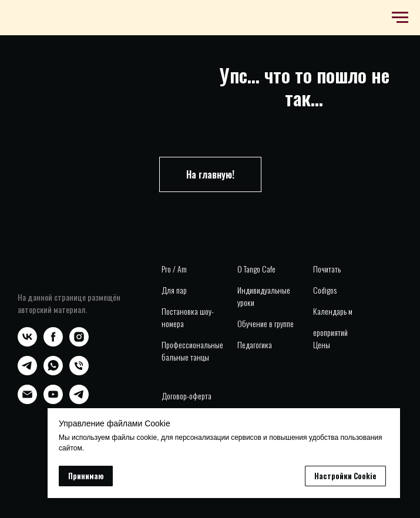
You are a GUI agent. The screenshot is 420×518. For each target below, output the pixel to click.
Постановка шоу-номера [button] (188, 317)
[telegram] (27, 372)
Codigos (325, 290)
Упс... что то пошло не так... (304, 86)
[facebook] (53, 343)
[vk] (27, 343)
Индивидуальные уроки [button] (264, 296)
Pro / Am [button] (174, 269)
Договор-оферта (187, 396)
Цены (322, 344)
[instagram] (79, 343)
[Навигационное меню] (400, 18)
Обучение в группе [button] (266, 323)
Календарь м (333, 311)
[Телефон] (79, 372)
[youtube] (53, 401)
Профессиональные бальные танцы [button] (192, 351)
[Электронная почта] (27, 401)
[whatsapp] (53, 372)
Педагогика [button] (255, 344)
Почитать (327, 269)
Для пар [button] (174, 290)
